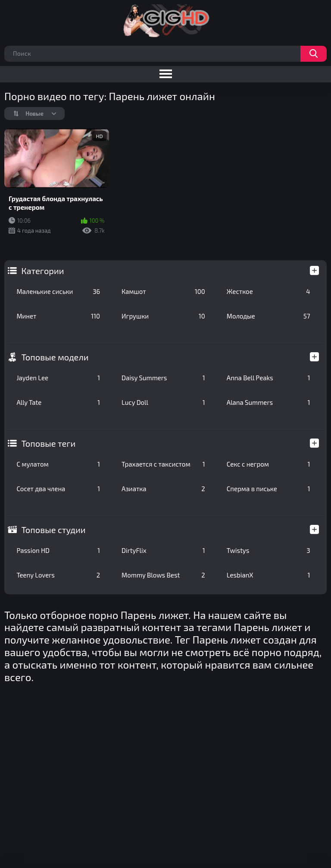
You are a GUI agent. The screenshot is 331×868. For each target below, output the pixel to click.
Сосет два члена (58, 489)
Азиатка (163, 489)
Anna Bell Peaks (269, 378)
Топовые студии (53, 530)
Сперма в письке (269, 489)
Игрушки (163, 316)
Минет (58, 316)
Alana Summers (269, 402)
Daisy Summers (163, 378)
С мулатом (58, 464)
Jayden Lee (58, 378)
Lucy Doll (163, 402)
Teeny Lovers (58, 575)
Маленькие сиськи (58, 291)
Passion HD (58, 550)
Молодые (269, 316)
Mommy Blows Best (163, 575)
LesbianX (269, 575)
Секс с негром (269, 464)
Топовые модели (55, 357)
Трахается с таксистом (163, 464)
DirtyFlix (163, 550)
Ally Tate (58, 402)
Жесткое (269, 291)
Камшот (163, 291)
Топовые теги (48, 443)
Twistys (269, 550)
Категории (42, 271)
